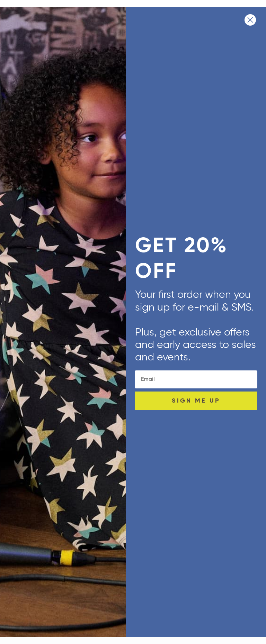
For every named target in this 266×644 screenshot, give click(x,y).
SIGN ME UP (196, 401)
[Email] (196, 379)
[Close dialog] (250, 20)
